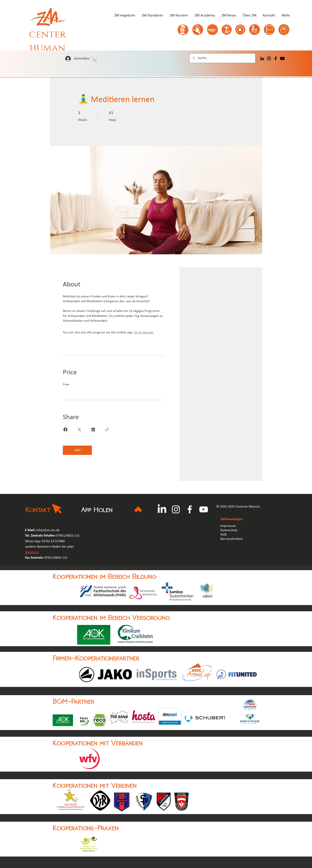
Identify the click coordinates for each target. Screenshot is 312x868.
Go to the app (144, 333)
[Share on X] (79, 430)
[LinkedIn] (262, 58)
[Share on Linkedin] (93, 430)
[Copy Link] (107, 430)
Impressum (228, 526)
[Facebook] (276, 58)
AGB (224, 535)
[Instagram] (269, 58)
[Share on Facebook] (65, 430)
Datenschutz (229, 530)
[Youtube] (282, 58)
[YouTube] (204, 509)
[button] (95, 59)
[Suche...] (222, 58)
